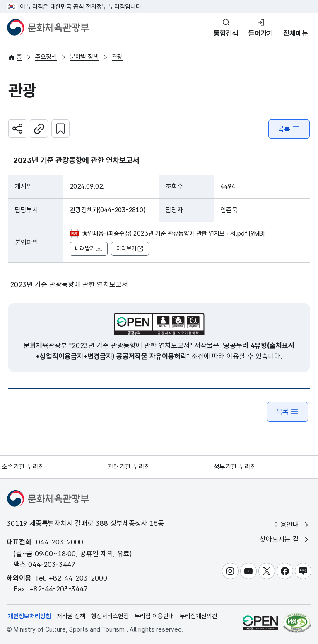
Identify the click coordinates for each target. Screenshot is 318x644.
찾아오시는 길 (285, 540)
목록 (289, 129)
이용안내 (292, 525)
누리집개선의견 (199, 616)
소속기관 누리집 (23, 467)
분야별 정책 (84, 57)
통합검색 (226, 33)
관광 (117, 57)
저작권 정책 (71, 616)
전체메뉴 (296, 33)
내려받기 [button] (89, 249)
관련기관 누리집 (129, 467)
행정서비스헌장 (110, 616)
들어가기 (261, 33)
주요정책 (46, 57)
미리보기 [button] (130, 249)
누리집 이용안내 (154, 616)
